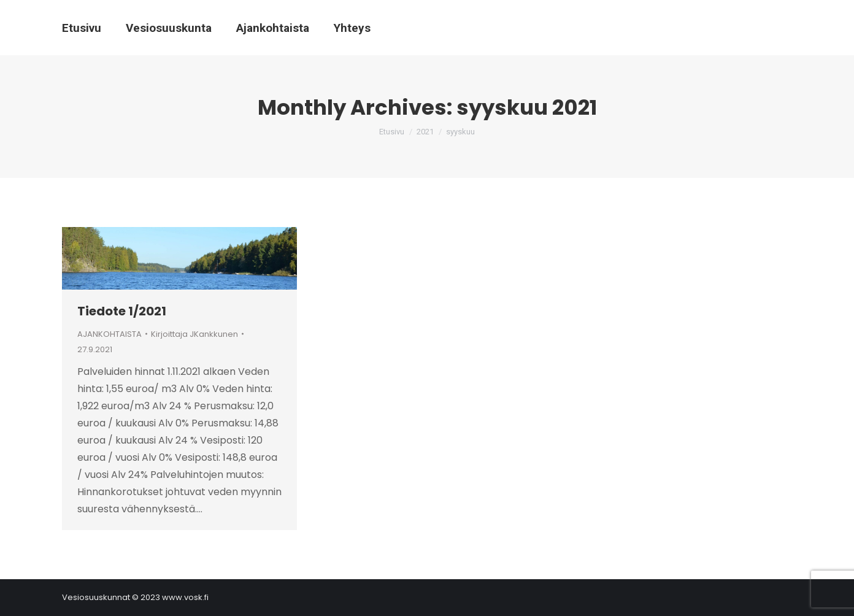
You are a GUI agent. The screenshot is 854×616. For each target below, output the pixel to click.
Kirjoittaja (194, 334)
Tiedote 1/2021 (122, 311)
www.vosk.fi (185, 597)
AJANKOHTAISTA (110, 334)
